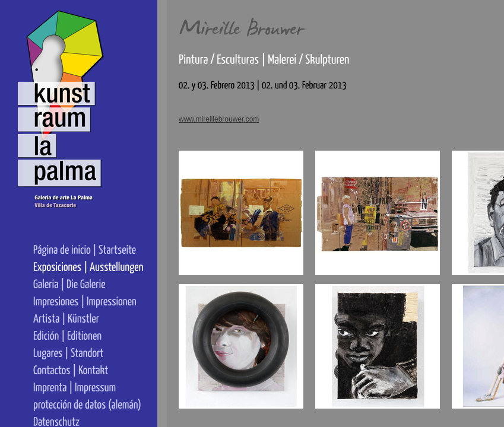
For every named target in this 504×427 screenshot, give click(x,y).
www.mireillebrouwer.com (219, 119)
